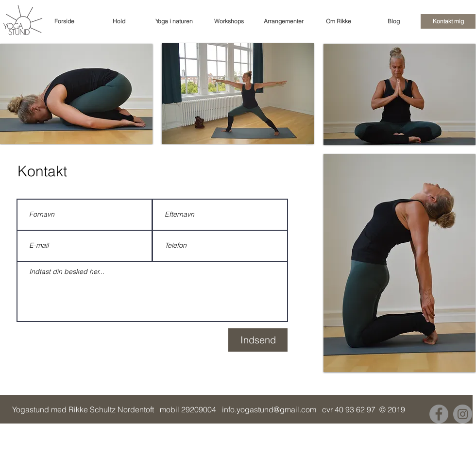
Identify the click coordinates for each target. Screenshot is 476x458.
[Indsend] (258, 340)
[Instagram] (463, 414)
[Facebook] (439, 414)
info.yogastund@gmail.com (269, 409)
